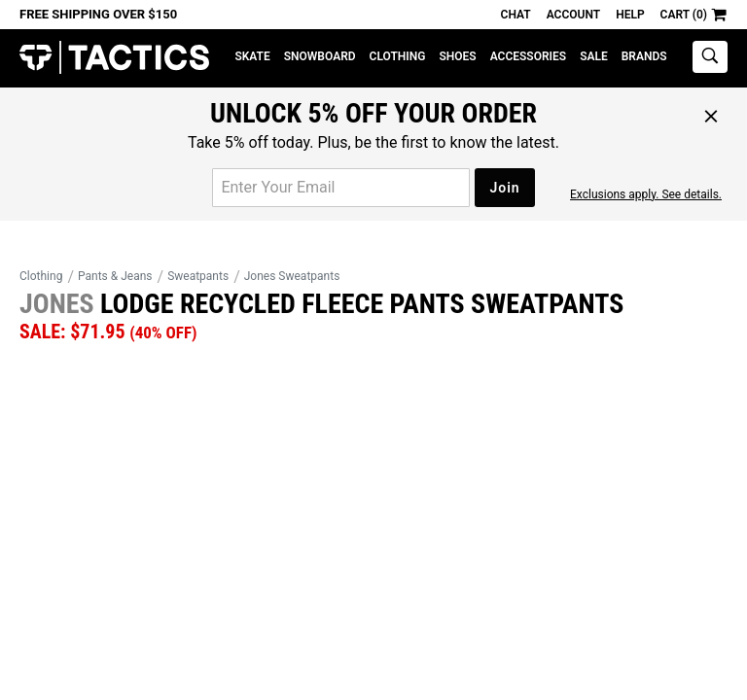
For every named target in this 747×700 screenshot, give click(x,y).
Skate (252, 56)
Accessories (528, 56)
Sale (594, 56)
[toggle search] (710, 57)
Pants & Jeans (115, 276)
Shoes (457, 56)
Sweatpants (198, 276)
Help (630, 15)
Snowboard (320, 56)
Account (573, 15)
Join (504, 188)
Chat (516, 15)
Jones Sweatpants (292, 276)
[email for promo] (341, 188)
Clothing (398, 56)
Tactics (114, 58)
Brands (644, 56)
